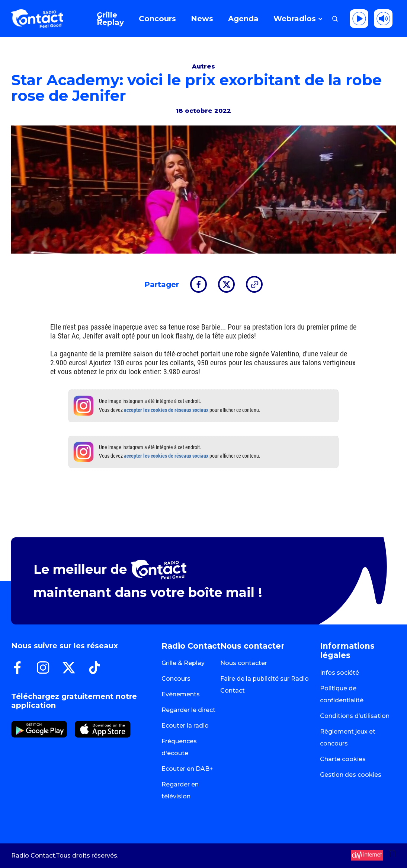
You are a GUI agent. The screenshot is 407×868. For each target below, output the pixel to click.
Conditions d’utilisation (355, 716)
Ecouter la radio (185, 726)
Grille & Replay (183, 663)
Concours (176, 679)
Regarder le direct (188, 710)
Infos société (339, 673)
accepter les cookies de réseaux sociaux (166, 410)
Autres (203, 66)
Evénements (181, 694)
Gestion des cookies (351, 775)
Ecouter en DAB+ (187, 769)
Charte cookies (343, 759)
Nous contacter (244, 663)
